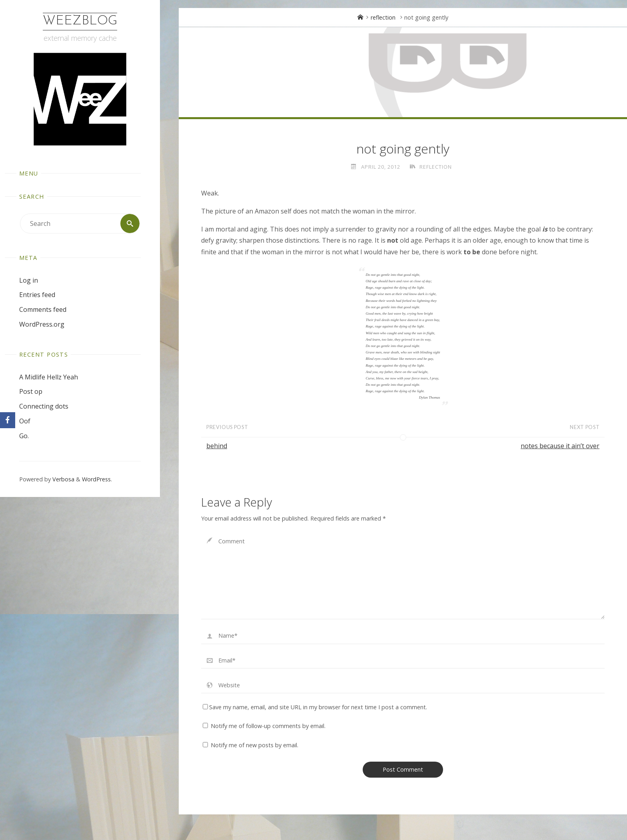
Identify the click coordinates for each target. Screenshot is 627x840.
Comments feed (43, 309)
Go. (24, 436)
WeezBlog (80, 21)
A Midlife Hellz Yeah (49, 377)
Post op (31, 391)
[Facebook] (8, 420)
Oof (25, 421)
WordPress (96, 479)
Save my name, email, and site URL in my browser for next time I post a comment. (315, 707)
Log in (29, 280)
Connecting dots (44, 406)
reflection (383, 17)
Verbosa (63, 479)
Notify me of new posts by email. (255, 745)
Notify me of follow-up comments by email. (268, 726)
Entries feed (37, 295)
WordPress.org (42, 324)
